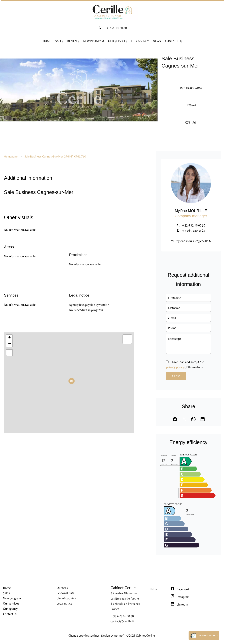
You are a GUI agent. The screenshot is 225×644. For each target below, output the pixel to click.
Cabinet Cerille (123, 588)
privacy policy (175, 367)
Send (176, 376)
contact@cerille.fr (123, 621)
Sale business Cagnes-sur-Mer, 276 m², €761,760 (55, 156)
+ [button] (10, 338)
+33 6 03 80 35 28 (194, 230)
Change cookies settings (84, 635)
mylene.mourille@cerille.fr (194, 241)
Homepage (11, 156)
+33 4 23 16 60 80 (115, 28)
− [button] (10, 344)
